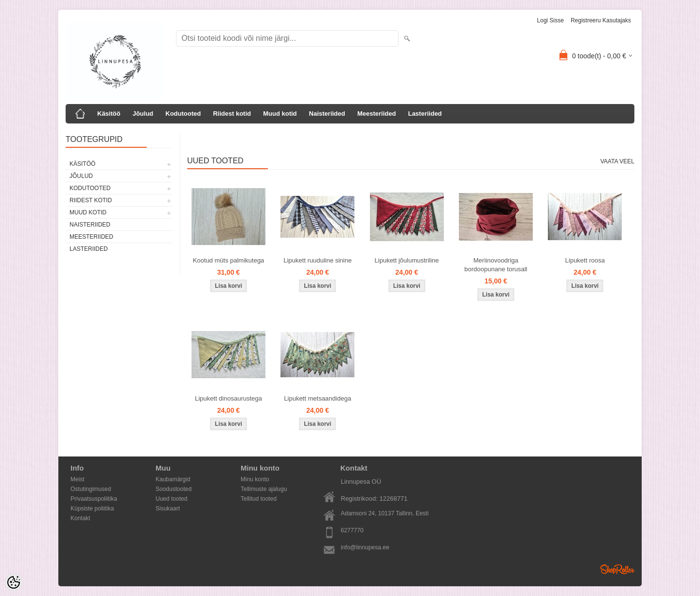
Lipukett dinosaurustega (228, 398)
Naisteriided (327, 114)
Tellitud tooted (259, 499)
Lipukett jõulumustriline (407, 260)
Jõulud (143, 114)
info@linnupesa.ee (365, 547)
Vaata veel (617, 161)
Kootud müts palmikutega (229, 260)
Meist (78, 479)
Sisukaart (168, 508)
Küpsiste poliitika (92, 508)
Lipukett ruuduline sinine (317, 260)
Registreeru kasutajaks (601, 20)
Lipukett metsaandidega (317, 398)
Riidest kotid (232, 114)
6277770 (352, 530)
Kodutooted (183, 114)
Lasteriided (425, 114)
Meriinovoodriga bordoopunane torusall (496, 265)
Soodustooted (174, 489)
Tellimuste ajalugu (264, 489)
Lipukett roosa (585, 260)
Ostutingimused (91, 489)
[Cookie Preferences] (14, 582)
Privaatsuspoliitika (94, 499)
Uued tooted (171, 499)
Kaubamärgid (173, 479)
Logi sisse (551, 20)
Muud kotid (280, 114)
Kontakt (80, 518)
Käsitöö (109, 114)
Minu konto (255, 479)
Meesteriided (376, 114)
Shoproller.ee (617, 569)
